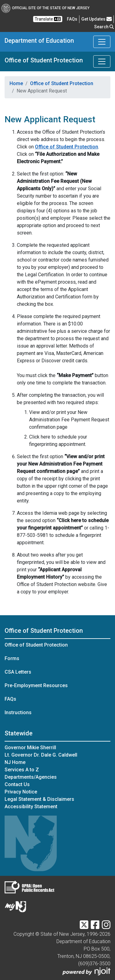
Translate (48, 19)
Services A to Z (22, 770)
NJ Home (15, 762)
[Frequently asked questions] (72, 19)
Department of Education (39, 41)
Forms (12, 658)
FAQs (10, 699)
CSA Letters (18, 672)
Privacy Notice (21, 792)
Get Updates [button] (97, 19)
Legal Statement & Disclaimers (39, 799)
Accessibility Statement (31, 807)
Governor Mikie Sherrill (30, 748)
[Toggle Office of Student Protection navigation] (102, 61)
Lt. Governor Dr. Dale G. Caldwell (41, 755)
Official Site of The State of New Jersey (45, 8)
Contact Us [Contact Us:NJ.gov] (17, 784)
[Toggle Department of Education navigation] (102, 42)
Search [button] (104, 27)
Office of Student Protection (44, 60)
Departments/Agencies (31, 777)
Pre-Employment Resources (36, 685)
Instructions (18, 712)
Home (16, 83)
